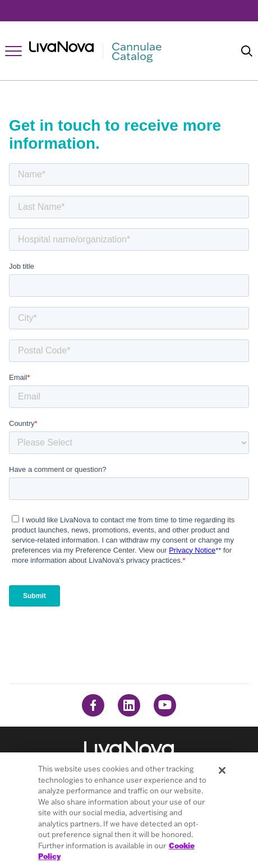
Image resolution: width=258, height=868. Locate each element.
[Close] (222, 770)
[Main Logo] (119, 51)
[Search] (247, 51)
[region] (129, 810)
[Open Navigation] (13, 51)
